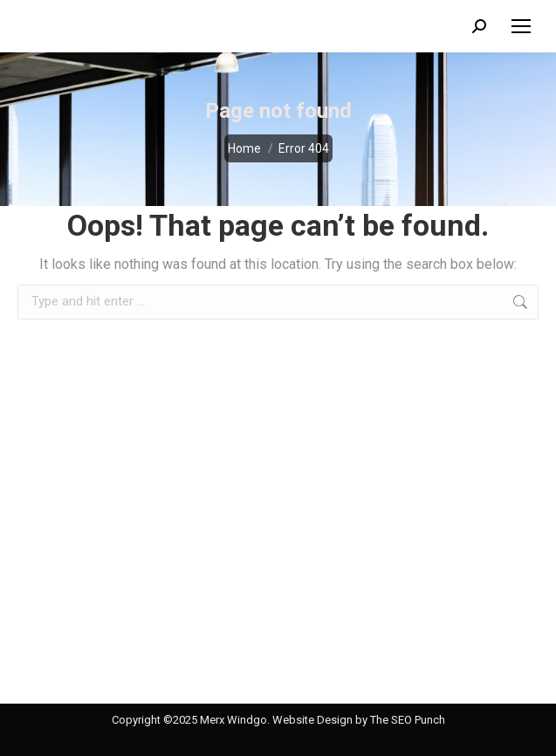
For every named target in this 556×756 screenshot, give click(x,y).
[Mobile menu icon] (521, 26)
